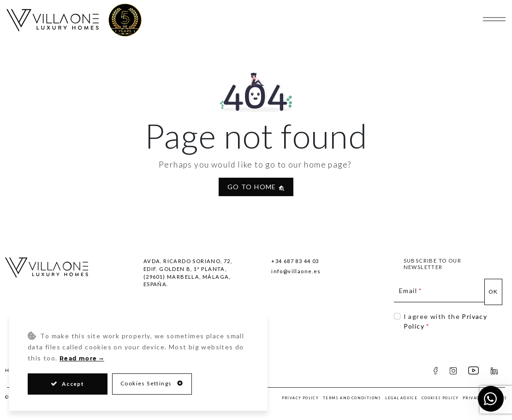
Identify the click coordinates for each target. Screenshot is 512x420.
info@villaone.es (296, 271)
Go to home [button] (256, 187)
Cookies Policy (440, 398)
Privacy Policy (301, 398)
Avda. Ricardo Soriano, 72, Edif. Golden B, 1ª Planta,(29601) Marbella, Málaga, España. (188, 273)
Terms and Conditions (352, 398)
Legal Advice (401, 398)
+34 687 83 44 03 (295, 261)
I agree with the (446, 321)
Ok (493, 291)
